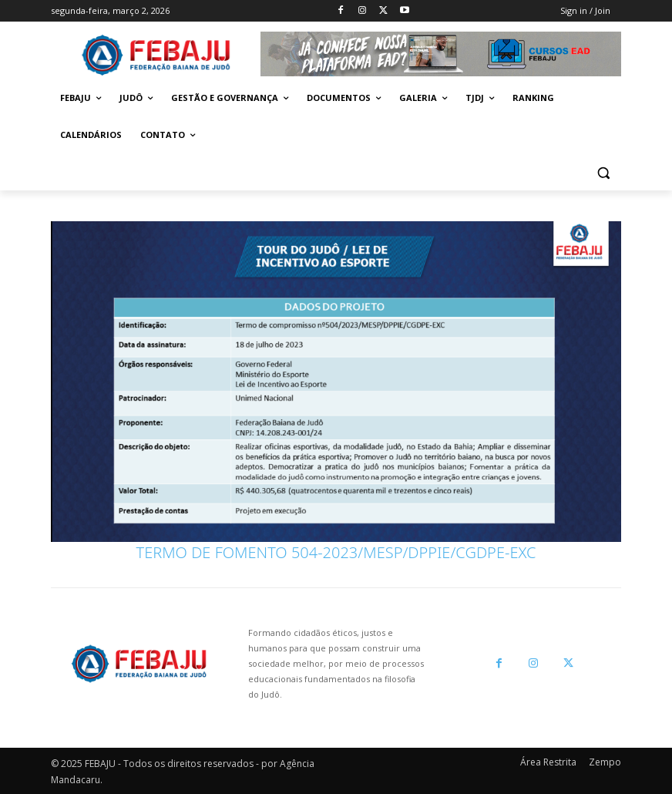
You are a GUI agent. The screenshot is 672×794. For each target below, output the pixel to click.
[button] (603, 172)
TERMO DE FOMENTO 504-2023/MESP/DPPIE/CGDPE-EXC (336, 552)
